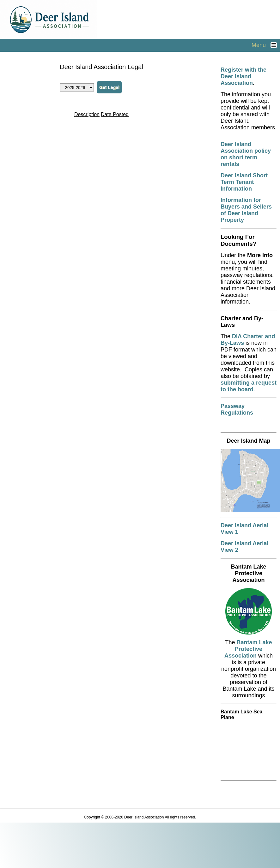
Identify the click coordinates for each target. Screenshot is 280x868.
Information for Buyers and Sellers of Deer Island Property (246, 210)
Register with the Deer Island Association (243, 76)
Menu (266, 45)
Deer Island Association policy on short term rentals (246, 154)
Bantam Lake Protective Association (248, 649)
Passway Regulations (237, 409)
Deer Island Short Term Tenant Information (244, 182)
